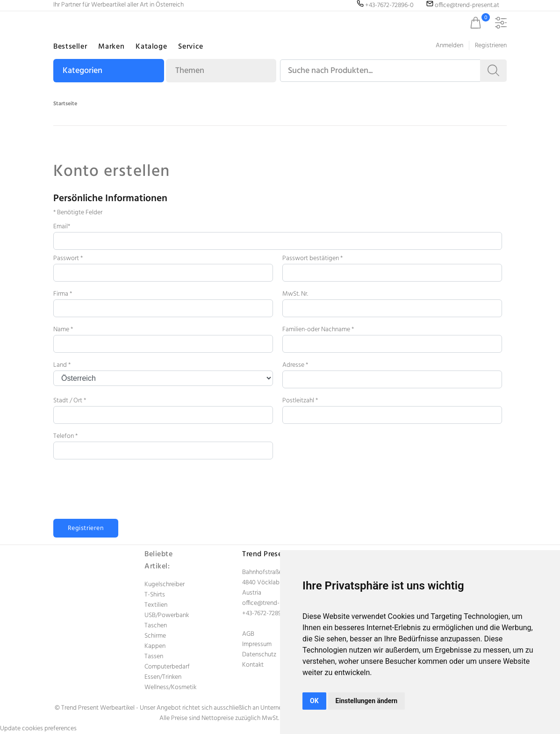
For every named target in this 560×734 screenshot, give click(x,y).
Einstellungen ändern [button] (367, 701)
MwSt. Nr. (295, 294)
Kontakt (253, 665)
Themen (190, 71)
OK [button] (314, 701)
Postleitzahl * (300, 401)
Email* (62, 227)
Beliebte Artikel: (158, 560)
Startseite (65, 104)
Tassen (154, 657)
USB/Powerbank (167, 615)
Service (190, 47)
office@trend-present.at (274, 603)
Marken (111, 47)
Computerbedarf (167, 667)
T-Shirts (155, 595)
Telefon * (65, 436)
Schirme (155, 636)
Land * (62, 365)
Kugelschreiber (165, 585)
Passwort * (68, 258)
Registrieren (491, 46)
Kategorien (83, 71)
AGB (248, 634)
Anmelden (449, 46)
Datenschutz (259, 655)
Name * (63, 330)
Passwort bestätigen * (312, 258)
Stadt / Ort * (70, 401)
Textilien (156, 605)
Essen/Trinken (163, 677)
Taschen (156, 626)
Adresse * (295, 365)
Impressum (257, 644)
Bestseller (70, 47)
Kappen (155, 646)
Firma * (63, 294)
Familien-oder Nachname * (318, 330)
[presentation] (124, 493)
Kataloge (151, 47)
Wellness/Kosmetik (170, 687)
